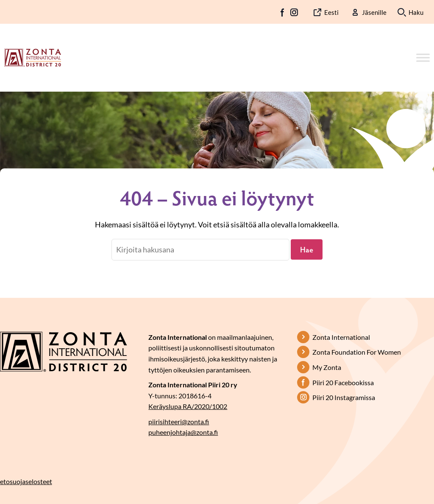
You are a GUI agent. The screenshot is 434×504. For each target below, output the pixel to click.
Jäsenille (374, 12)
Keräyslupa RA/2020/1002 (188, 406)
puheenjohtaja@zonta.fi (183, 432)
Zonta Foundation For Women (357, 352)
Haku (416, 12)
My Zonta (327, 367)
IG (294, 12)
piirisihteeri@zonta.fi (179, 421)
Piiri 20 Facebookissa (343, 382)
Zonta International (341, 337)
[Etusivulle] (33, 57)
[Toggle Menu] (423, 57)
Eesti (331, 12)
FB (283, 12)
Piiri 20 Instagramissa (344, 397)
